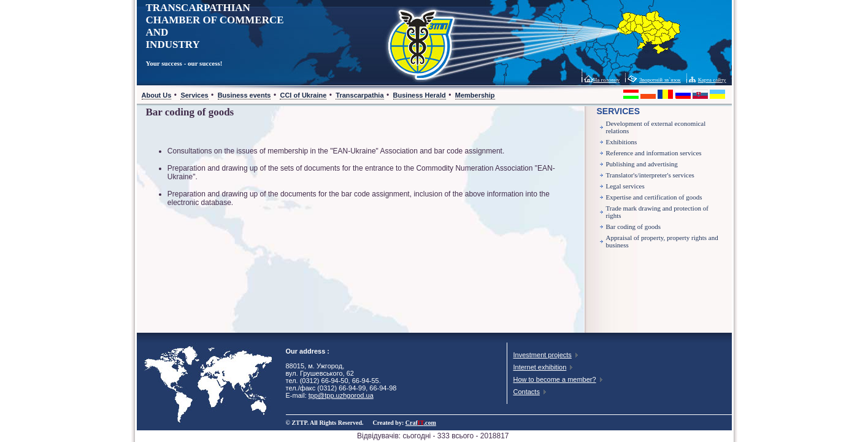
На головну (606, 80)
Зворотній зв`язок (660, 80)
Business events (244, 95)
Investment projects (543, 355)
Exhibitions (622, 142)
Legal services (625, 186)
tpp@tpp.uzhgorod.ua (341, 395)
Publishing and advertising (642, 164)
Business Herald (420, 95)
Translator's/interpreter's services (650, 175)
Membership (475, 95)
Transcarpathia (359, 95)
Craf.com (421, 423)
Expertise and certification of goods (654, 197)
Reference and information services (654, 153)
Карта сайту (712, 80)
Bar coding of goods (634, 227)
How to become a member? (555, 379)
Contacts (527, 392)
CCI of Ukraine (303, 95)
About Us (157, 95)
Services (194, 95)
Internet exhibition (540, 367)
